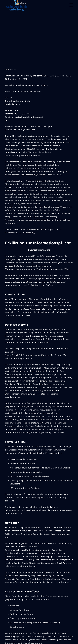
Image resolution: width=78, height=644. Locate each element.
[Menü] (71, 5)
